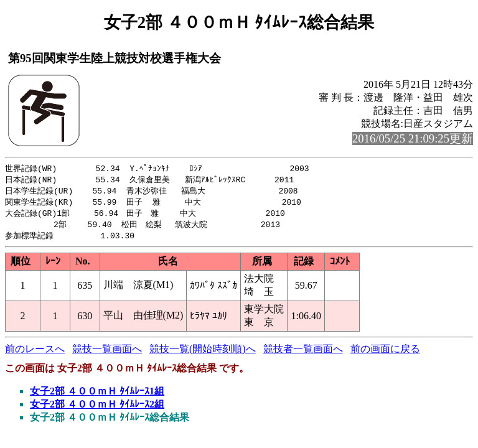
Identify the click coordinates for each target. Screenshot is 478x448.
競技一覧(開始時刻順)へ (203, 353)
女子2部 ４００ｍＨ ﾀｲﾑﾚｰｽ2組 (97, 408)
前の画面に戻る (385, 353)
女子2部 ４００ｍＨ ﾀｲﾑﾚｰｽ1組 (97, 395)
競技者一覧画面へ (303, 353)
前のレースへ (35, 353)
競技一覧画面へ (107, 353)
